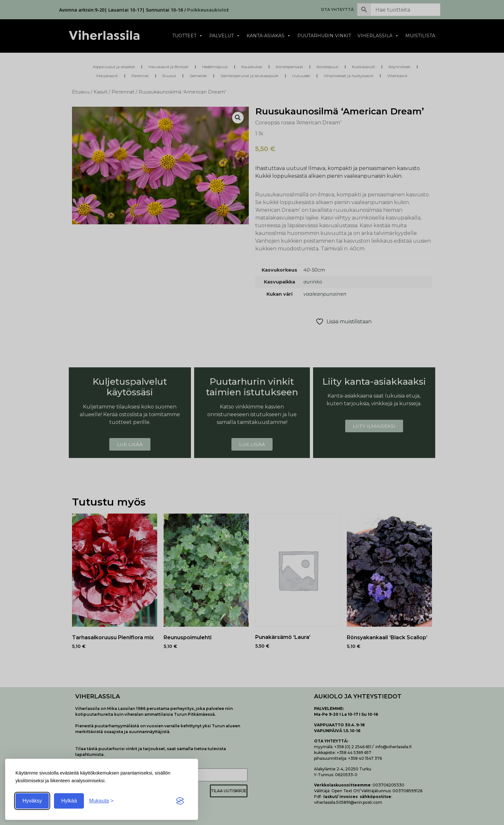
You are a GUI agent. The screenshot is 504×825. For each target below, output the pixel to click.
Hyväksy (32, 801)
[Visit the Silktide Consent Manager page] (180, 801)
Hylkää (69, 801)
